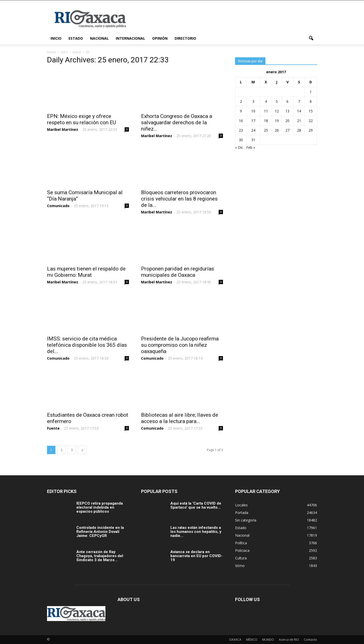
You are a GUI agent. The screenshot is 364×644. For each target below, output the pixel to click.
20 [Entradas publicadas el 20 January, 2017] (287, 121)
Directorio (185, 38)
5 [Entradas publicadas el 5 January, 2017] (277, 101)
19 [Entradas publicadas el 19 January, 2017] (277, 121)
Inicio (56, 38)
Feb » (251, 147)
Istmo (240, 566)
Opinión (160, 38)
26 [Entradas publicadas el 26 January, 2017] (277, 130)
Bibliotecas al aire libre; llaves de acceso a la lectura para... (180, 418)
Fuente (53, 428)
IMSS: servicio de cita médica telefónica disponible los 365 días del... (87, 345)
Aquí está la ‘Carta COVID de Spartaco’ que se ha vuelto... (196, 505)
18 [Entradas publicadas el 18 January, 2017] (266, 121)
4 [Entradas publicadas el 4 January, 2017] (266, 101)
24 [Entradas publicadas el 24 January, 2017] (253, 130)
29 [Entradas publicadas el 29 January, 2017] (311, 130)
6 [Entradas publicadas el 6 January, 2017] (287, 101)
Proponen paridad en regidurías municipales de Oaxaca (178, 272)
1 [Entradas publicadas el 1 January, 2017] (311, 92)
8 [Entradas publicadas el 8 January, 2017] (311, 101)
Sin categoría (246, 520)
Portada (242, 513)
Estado (76, 38)
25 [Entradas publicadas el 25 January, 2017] (266, 130)
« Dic (239, 147)
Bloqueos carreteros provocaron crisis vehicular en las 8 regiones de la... (179, 199)
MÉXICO (252, 640)
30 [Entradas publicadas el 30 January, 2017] (241, 140)
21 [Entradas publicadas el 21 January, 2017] (299, 121)
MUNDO (268, 640)
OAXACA (235, 640)
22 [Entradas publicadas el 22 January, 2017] (311, 121)
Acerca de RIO (289, 640)
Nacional (99, 38)
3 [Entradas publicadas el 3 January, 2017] (253, 101)
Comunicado (58, 206)
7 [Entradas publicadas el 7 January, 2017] (299, 101)
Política (241, 543)
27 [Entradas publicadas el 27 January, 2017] (287, 130)
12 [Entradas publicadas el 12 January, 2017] (277, 111)
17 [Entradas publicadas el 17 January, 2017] (253, 121)
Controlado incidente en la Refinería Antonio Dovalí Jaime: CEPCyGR (100, 532)
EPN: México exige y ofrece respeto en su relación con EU (82, 119)
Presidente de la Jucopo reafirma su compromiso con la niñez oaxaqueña (180, 345)
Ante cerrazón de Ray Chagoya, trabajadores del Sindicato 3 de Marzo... (100, 556)
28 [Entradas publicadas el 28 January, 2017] (299, 130)
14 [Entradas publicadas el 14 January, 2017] (299, 111)
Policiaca (242, 550)
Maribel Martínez (63, 129)
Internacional (130, 38)
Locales (241, 505)
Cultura (241, 558)
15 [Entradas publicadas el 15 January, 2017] (311, 111)
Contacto (310, 640)
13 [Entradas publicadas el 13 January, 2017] (287, 111)
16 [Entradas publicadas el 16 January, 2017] (241, 121)
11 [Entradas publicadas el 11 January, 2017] (266, 111)
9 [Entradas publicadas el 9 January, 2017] (241, 111)
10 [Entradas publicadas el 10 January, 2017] (253, 111)
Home (51, 52)
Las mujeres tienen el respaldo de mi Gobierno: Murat (86, 272)
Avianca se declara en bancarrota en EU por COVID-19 (196, 556)
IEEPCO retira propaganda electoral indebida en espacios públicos (100, 507)
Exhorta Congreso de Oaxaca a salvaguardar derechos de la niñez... (177, 122)
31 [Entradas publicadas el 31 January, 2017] (253, 140)
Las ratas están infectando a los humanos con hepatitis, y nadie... (196, 532)
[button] (311, 38)
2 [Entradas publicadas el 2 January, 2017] (241, 101)
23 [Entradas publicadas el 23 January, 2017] (241, 130)
